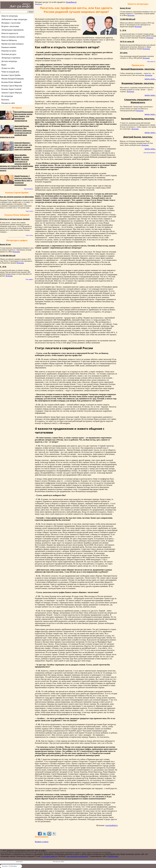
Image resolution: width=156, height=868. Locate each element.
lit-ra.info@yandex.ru (50, 856)
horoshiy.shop (113, 856)
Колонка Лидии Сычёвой (11, 89)
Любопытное (38, 4)
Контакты (5, 100)
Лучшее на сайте (8, 68)
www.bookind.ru (111, 825)
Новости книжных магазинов (13, 37)
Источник (16, 252)
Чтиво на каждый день (10, 72)
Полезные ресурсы (9, 54)
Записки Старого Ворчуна (12, 93)
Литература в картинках (11, 58)
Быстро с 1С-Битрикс (10, 866)
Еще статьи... (30, 211)
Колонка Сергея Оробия (11, 75)
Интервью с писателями (11, 23)
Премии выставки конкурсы (12, 44)
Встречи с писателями (10, 26)
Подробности (71, 2)
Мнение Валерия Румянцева (13, 79)
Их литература (7, 96)
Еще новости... (152, 62)
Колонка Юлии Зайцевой (11, 82)
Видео (4, 65)
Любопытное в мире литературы (14, 19)
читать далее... (150, 79)
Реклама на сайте (8, 103)
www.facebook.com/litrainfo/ (77, 856)
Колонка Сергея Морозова (12, 86)
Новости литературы (10, 16)
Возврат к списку (42, 842)
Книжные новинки (9, 47)
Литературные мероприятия (12, 30)
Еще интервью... (29, 189)
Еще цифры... (30, 279)
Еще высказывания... (150, 153)
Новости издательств (10, 33)
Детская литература (9, 61)
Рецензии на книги (9, 51)
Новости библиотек (9, 40)
